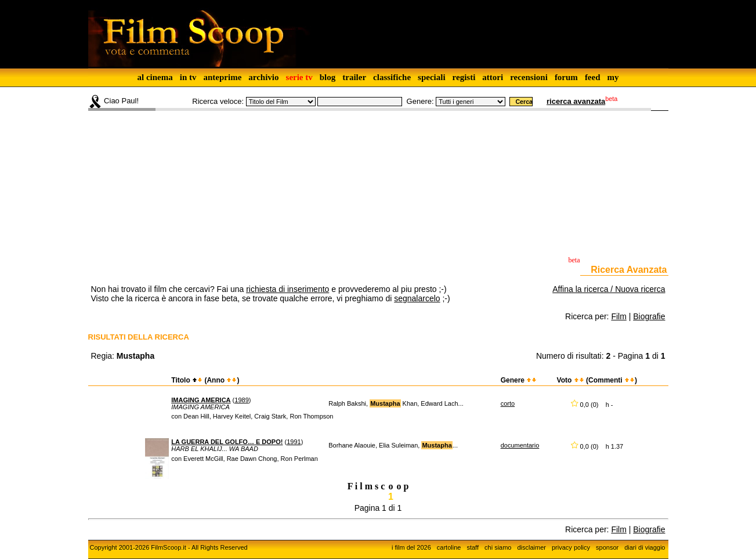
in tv (188, 77)
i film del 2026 (411, 547)
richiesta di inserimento (287, 289)
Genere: (420, 101)
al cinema (155, 77)
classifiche (392, 77)
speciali (432, 77)
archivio (263, 77)
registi (464, 77)
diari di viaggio (645, 547)
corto (508, 403)
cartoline (449, 547)
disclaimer (531, 547)
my (613, 77)
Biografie (649, 316)
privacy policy (571, 547)
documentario (520, 445)
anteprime (222, 77)
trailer (354, 77)
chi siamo (498, 547)
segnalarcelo (417, 298)
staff (473, 547)
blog (328, 77)
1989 (241, 400)
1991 (294, 442)
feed (593, 77)
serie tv (299, 77)
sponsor (607, 547)
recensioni (529, 77)
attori (493, 77)
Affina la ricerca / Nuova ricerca (609, 289)
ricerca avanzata (576, 101)
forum (566, 77)
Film (618, 316)
